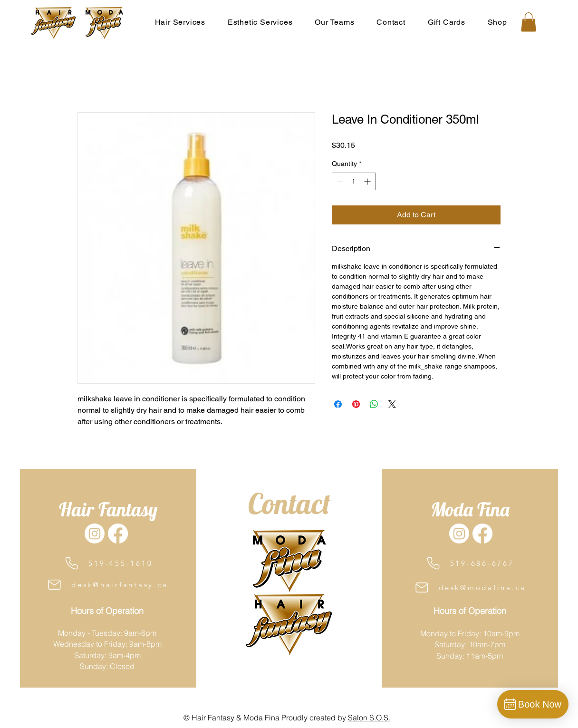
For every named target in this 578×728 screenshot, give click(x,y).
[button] (335, 22)
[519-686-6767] (469, 563)
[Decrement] (339, 181)
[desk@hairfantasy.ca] (107, 585)
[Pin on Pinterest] (356, 404)
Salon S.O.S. (369, 718)
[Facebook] (118, 534)
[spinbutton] (354, 181)
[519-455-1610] (108, 563)
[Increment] (368, 181)
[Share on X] (392, 404)
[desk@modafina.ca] (470, 587)
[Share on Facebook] (338, 404)
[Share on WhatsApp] (374, 404)
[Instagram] (95, 534)
